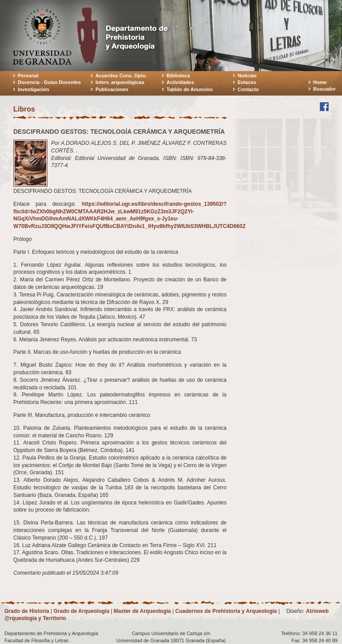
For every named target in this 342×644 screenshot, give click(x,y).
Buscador (324, 89)
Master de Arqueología (142, 611)
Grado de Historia (27, 611)
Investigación (33, 89)
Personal (28, 76)
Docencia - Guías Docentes (49, 82)
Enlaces (247, 82)
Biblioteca (178, 76)
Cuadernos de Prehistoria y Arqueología (226, 611)
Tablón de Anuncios (190, 89)
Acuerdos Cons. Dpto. (121, 76)
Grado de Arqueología (81, 611)
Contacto (248, 89)
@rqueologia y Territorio (35, 618)
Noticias (247, 76)
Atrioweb (317, 611)
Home (320, 82)
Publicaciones (112, 89)
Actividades (180, 82)
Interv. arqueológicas (120, 82)
